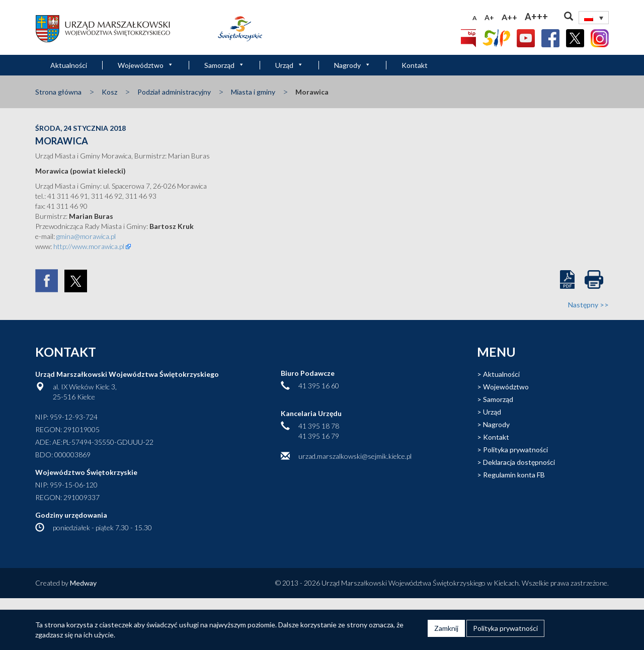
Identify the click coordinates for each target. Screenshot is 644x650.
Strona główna (58, 92)
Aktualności (69, 65)
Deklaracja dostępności (519, 462)
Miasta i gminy (253, 92)
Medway (83, 583)
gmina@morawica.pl (86, 236)
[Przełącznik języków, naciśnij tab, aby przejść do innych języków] (594, 18)
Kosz (109, 92)
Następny (588, 305)
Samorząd (224, 65)
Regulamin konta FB (514, 475)
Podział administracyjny (174, 92)
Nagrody (352, 65)
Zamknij (446, 628)
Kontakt (415, 65)
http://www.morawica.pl (88, 246)
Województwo (146, 65)
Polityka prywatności (515, 450)
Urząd (289, 65)
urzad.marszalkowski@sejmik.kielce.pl (355, 456)
